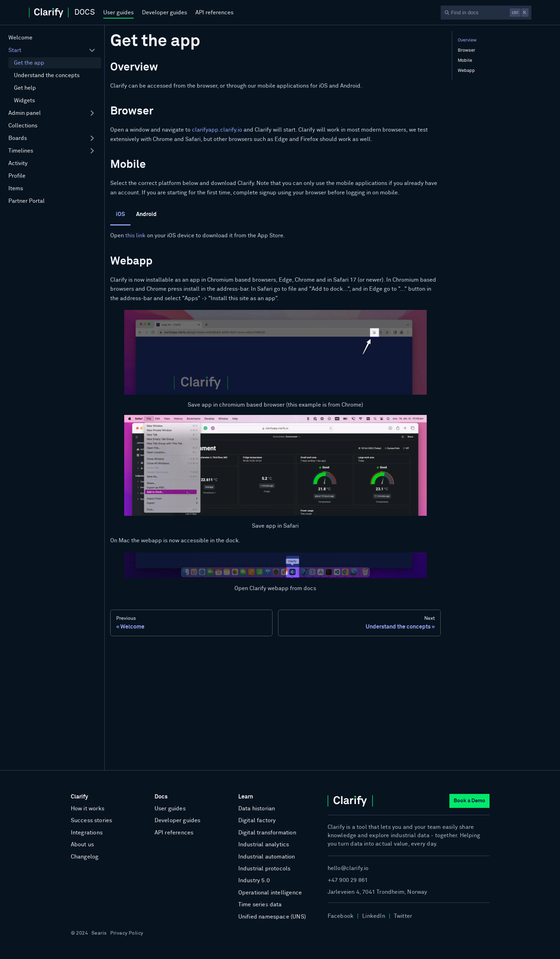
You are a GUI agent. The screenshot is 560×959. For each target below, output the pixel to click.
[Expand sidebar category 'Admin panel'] (92, 113)
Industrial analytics (264, 845)
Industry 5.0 (254, 880)
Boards (18, 138)
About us (83, 845)
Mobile (465, 61)
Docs (161, 797)
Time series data (260, 905)
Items (16, 188)
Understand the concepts (47, 75)
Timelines (21, 151)
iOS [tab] (120, 214)
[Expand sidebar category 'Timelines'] (92, 151)
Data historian (257, 809)
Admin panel (25, 113)
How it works (88, 809)
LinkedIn (374, 916)
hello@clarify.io (348, 868)
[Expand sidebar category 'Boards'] (92, 138)
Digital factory (257, 820)
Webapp (466, 71)
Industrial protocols (264, 869)
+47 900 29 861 (348, 880)
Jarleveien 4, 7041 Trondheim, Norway (378, 892)
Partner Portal (27, 201)
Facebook (341, 916)
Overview (467, 40)
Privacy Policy (127, 933)
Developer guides (165, 13)
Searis (99, 933)
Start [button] (15, 50)
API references (214, 13)
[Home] (62, 13)
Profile (17, 176)
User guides (118, 13)
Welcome (20, 38)
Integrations (87, 833)
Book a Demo (469, 801)
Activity (18, 163)
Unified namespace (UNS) (272, 917)
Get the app (29, 63)
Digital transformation (267, 833)
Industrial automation (267, 857)
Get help (25, 88)
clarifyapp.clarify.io (217, 130)
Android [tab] (146, 214)
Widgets (24, 101)
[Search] (486, 13)
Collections (23, 126)
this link (135, 236)
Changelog (85, 857)
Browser (466, 50)
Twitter (403, 916)
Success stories (92, 820)
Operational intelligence (270, 893)
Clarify (79, 797)
